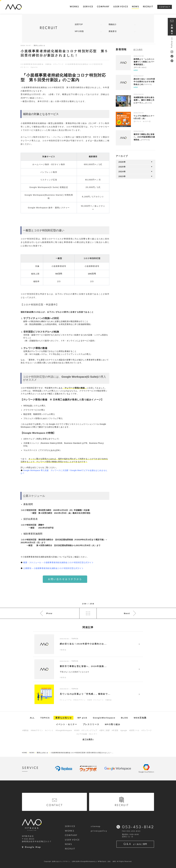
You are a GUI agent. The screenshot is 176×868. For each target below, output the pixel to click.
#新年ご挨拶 (105, 730)
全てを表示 (88, 739)
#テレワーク (59, 64)
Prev (49, 613)
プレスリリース (91, 724)
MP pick (82, 718)
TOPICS (148, 84)
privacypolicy (99, 831)
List (88, 613)
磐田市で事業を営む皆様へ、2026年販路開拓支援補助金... (144, 137)
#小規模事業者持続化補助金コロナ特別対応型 (84, 64)
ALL (32, 718)
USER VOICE (72, 840)
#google (124, 730)
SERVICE (70, 826)
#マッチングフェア (90, 730)
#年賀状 (115, 730)
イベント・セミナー (142, 121)
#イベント (49, 730)
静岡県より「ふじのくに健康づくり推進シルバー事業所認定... (144, 62)
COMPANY (71, 835)
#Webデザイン (37, 730)
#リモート (25, 67)
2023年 (122, 176)
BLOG (148, 103)
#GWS (77, 730)
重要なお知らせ (64, 718)
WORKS (70, 831)
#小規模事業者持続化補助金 (32, 64)
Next (127, 613)
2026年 (122, 162)
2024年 (122, 172)
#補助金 (49, 64)
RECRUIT (70, 849)
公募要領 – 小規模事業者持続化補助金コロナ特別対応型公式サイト (53, 568)
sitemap (96, 826)
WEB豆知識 (140, 718)
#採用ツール (134, 730)
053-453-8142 (138, 827)
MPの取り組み (140, 67)
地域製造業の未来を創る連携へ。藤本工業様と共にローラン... (144, 100)
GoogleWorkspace (104, 718)
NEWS (68, 844)
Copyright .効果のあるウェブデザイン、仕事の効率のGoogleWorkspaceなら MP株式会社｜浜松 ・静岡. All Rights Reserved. (88, 861)
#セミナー (93, 734)
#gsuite (34, 67)
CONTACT (165, 7)
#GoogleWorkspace (64, 730)
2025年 (122, 167)
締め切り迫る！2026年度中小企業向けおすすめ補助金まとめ (144, 82)
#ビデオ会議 (82, 734)
